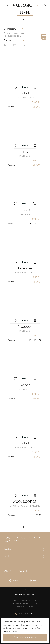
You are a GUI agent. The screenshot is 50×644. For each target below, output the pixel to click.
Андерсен (25, 268)
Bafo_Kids (35, 581)
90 (24, 45)
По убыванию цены (12, 36)
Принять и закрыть (25, 637)
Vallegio (14, 581)
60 (14, 45)
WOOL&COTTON (25, 502)
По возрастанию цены (14, 33)
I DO (25, 152)
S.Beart (25, 210)
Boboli (25, 93)
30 (5, 45)
